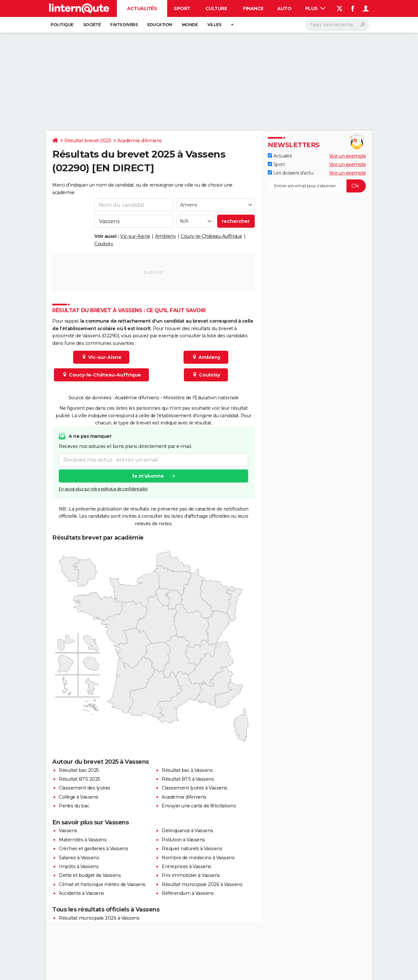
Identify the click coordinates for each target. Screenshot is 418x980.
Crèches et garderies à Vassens (93, 849)
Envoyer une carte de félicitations (199, 806)
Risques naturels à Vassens (192, 849)
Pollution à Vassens (183, 840)
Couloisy (104, 244)
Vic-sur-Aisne (135, 236)
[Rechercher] (337, 25)
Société (92, 25)
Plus (315, 8)
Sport (182, 8)
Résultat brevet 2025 (88, 141)
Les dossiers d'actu (290, 173)
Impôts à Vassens (79, 866)
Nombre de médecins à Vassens (198, 858)
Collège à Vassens (79, 797)
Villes (214, 25)
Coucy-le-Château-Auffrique (211, 236)
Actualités (142, 8)
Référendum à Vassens (188, 893)
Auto (284, 8)
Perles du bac (74, 806)
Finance (253, 8)
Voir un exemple (348, 156)
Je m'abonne (148, 476)
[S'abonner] (317, 186)
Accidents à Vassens (81, 893)
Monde (190, 25)
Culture (216, 8)
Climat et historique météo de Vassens (102, 884)
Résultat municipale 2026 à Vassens (202, 884)
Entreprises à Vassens (186, 866)
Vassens (68, 831)
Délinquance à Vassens (187, 831)
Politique (62, 25)
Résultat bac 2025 (79, 770)
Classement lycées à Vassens (194, 788)
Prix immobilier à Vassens (191, 875)
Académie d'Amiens (140, 141)
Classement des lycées (85, 788)
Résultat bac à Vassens (187, 770)
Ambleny (166, 236)
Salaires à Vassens (79, 858)
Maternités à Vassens (83, 840)
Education (160, 25)
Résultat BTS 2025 (80, 779)
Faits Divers (124, 25)
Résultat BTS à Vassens (188, 779)
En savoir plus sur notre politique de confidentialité (103, 489)
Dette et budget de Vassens (90, 875)
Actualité (280, 156)
